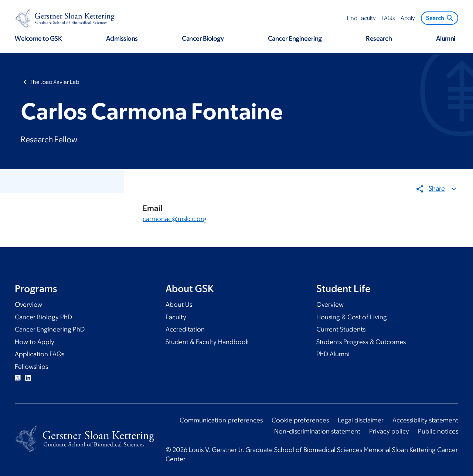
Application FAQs (40, 354)
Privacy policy (389, 431)
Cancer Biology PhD (43, 317)
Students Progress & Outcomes (361, 342)
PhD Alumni (333, 354)
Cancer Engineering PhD (50, 329)
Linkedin (28, 378)
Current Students (341, 329)
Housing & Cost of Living (352, 317)
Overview (28, 305)
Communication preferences (221, 420)
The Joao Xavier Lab (54, 82)
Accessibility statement (425, 420)
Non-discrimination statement (317, 431)
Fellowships (31, 367)
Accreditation (185, 329)
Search (440, 18)
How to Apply (35, 342)
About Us (179, 305)
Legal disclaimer (361, 420)
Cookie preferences (300, 420)
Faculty (176, 317)
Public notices (438, 431)
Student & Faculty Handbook (207, 342)
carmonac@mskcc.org (175, 218)
